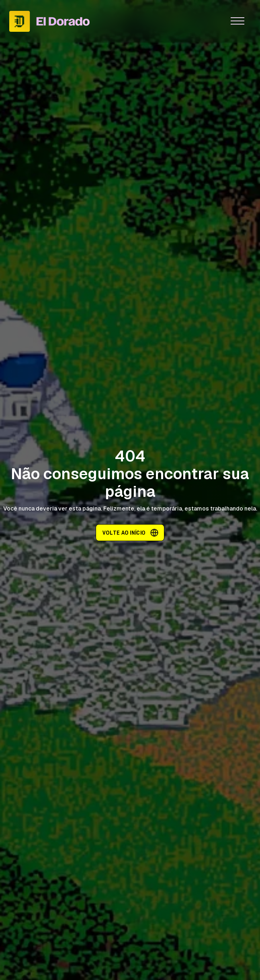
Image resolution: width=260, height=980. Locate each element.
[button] (237, 21)
